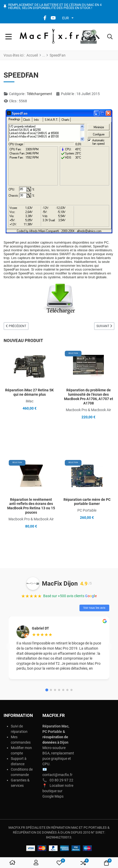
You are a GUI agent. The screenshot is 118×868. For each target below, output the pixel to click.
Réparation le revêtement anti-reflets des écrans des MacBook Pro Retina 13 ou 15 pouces (31, 506)
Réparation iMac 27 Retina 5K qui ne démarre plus (29, 392)
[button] (110, 37)
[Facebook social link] (45, 18)
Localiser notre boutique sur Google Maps (58, 791)
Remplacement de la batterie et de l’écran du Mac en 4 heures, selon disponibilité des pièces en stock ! (55, 7)
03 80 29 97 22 (61, 780)
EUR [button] (66, 18)
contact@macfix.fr (57, 775)
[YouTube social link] (53, 18)
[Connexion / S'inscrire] (36, 863)
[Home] (12, 863)
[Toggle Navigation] (9, 37)
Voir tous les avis (94, 608)
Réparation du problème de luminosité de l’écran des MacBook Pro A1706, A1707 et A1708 (89, 396)
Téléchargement (39, 94)
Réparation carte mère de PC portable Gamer (87, 502)
